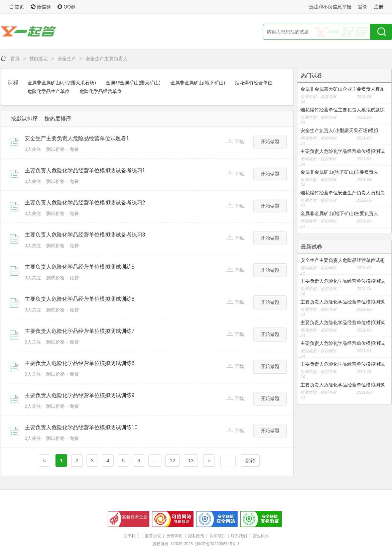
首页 (17, 7)
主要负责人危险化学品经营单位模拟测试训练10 (81, 427)
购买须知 (218, 536)
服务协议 (153, 536)
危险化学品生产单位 (48, 91)
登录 (363, 7)
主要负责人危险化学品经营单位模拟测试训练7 (80, 331)
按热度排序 (58, 119)
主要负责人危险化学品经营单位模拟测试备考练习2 (85, 203)
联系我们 (239, 536)
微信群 (41, 7)
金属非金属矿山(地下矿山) (198, 83)
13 (191, 460)
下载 (235, 141)
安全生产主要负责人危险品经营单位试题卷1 (77, 138)
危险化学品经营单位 (101, 91)
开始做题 (270, 142)
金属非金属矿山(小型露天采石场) (62, 83)
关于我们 (131, 536)
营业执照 (261, 536)
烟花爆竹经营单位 (254, 83)
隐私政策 (196, 536)
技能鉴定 (39, 59)
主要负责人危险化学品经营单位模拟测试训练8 (80, 363)
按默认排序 (24, 119)
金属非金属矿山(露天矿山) (133, 83)
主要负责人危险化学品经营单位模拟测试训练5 (80, 267)
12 (173, 460)
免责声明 (174, 536)
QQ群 (67, 7)
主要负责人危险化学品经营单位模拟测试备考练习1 (85, 170)
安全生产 (67, 59)
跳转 (250, 460)
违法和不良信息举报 (330, 7)
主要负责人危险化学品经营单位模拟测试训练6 (80, 299)
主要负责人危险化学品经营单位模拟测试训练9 (80, 395)
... (155, 460)
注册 (379, 7)
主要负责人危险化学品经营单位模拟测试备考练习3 (85, 235)
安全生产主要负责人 (107, 59)
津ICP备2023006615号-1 (217, 544)
